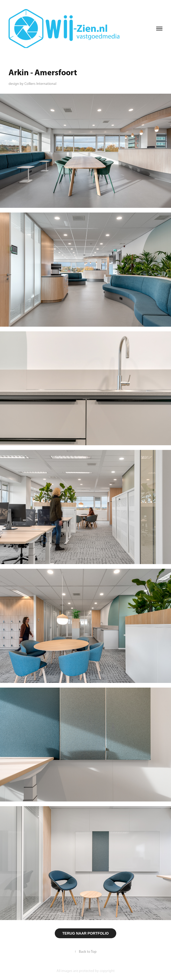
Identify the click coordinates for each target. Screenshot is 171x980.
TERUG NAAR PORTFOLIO (85, 933)
